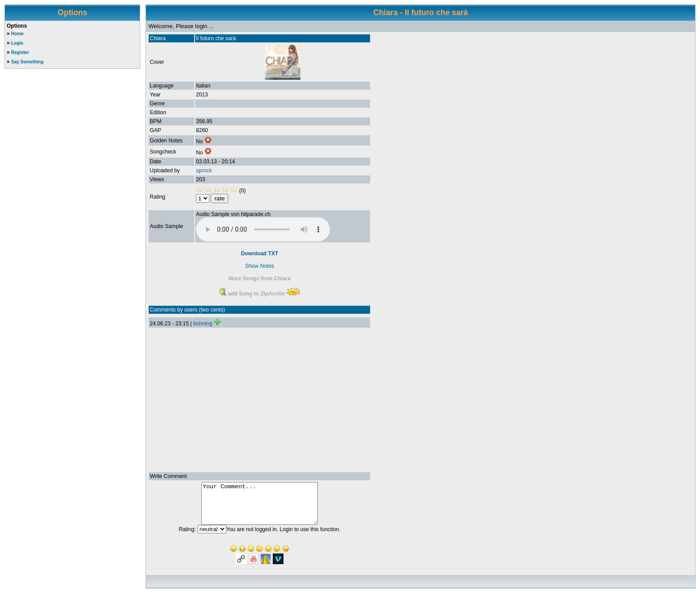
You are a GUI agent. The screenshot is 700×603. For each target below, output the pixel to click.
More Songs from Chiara (260, 279)
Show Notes (260, 266)
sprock (204, 171)
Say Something (27, 62)
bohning (203, 324)
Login (17, 43)
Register (20, 52)
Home (17, 34)
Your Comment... (260, 507)
